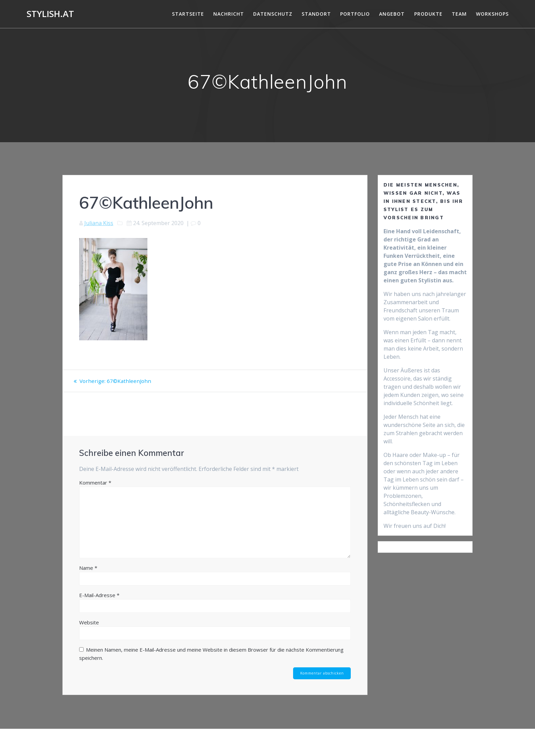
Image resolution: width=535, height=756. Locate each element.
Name (88, 568)
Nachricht (229, 14)
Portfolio (355, 14)
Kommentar (95, 483)
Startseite (188, 14)
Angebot (392, 14)
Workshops (492, 14)
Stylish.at (50, 14)
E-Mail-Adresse (99, 595)
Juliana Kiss (99, 223)
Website (89, 622)
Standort (316, 14)
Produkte (428, 14)
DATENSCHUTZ (273, 14)
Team (459, 14)
